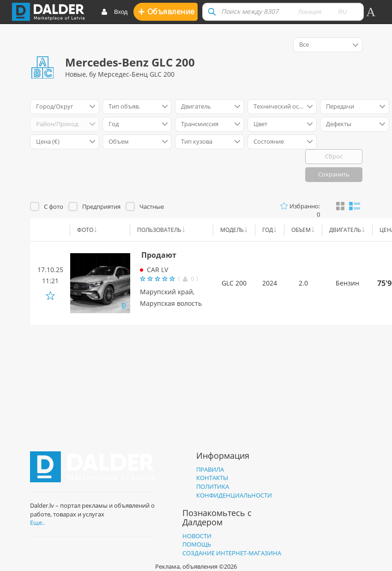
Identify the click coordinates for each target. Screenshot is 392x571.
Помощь (197, 544)
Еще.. (37, 522)
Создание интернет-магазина (232, 553)
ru (343, 12)
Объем (301, 230)
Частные (152, 207)
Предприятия (101, 207)
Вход (114, 12)
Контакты (212, 478)
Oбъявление (166, 11)
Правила (210, 469)
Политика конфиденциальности (234, 491)
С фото (54, 207)
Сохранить (334, 174)
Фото (85, 230)
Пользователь (159, 230)
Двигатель (345, 230)
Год (268, 230)
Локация (310, 12)
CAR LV (157, 270)
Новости (197, 536)
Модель (232, 230)
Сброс (334, 156)
